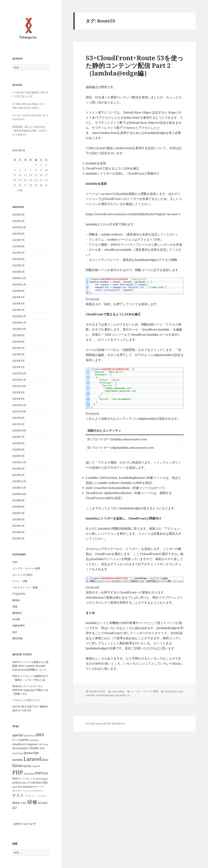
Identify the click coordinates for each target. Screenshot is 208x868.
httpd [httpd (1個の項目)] (20, 753)
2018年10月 (19, 494)
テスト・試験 (20, 581)
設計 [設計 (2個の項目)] (15, 808)
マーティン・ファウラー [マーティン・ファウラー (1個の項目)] (36, 796)
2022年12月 (19, 373)
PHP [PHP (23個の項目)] (18, 772)
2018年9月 (18, 500)
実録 (15, 606)
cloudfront (170, 691)
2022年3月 (18, 399)
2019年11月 (19, 462)
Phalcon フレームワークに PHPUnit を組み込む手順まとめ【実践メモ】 (30, 690)
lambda (90, 695)
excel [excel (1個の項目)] (15, 753)
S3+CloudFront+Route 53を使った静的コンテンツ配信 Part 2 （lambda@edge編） (135, 65)
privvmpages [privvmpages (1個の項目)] (42, 779)
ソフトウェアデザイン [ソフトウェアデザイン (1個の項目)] (33, 791)
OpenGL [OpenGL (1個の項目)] (36, 766)
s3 (128, 695)
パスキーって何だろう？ (26, 700)
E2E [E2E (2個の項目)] (42, 748)
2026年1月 (18, 221)
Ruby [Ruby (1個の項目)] (24, 783)
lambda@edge (105, 695)
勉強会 (16, 600)
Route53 (121, 695)
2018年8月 (18, 507)
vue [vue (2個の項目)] (20, 787)
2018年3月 (18, 538)
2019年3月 (18, 469)
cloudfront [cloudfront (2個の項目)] (19, 744)
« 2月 (20, 190)
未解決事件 (19, 626)
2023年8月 (18, 342)
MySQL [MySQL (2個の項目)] (27, 766)
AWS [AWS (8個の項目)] (40, 735)
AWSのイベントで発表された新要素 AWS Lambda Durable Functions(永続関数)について (30, 666)
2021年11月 (19, 405)
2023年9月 (18, 335)
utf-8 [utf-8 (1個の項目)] (14, 787)
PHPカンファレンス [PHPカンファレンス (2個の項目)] (24, 778)
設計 (15, 632)
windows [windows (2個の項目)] (28, 787)
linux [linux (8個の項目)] (17, 765)
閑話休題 (17, 638)
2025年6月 (18, 246)
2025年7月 (18, 240)
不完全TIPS (19, 594)
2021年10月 (19, 411)
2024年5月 (18, 297)
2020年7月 (18, 437)
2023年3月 (18, 354)
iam (180, 691)
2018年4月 (18, 532)
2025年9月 (18, 234)
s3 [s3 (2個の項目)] (29, 782)
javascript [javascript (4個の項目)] (31, 753)
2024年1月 (18, 310)
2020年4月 (18, 450)
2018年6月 (18, 519)
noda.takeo (118, 691)
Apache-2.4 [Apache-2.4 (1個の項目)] (29, 736)
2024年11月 (19, 284)
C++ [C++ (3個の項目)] (15, 740)
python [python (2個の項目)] (17, 782)
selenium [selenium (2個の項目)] (36, 782)
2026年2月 (18, 215)
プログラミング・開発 (25, 587)
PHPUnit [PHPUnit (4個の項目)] (41, 773)
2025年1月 (18, 272)
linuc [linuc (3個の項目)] (45, 760)
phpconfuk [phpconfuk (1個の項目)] (29, 774)
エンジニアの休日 (22, 575)
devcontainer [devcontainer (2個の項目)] (20, 748)
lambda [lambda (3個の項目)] (18, 760)
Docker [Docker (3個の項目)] (34, 748)
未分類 (16, 619)
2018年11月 (19, 488)
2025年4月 (18, 259)
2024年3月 (18, 303)
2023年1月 (18, 367)
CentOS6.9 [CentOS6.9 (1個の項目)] (34, 740)
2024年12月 (19, 278)
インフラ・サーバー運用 (26, 568)
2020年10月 (19, 430)
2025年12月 (19, 227)
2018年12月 (19, 481)
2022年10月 (19, 386)
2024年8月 (18, 291)
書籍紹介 (17, 613)
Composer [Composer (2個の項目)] (32, 744)
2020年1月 (18, 456)
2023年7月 (18, 348)
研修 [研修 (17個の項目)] (32, 802)
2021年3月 (18, 424)
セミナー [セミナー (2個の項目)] (17, 791)
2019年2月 (18, 475)
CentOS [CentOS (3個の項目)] (23, 740)
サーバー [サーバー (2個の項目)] (39, 787)
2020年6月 (18, 443)
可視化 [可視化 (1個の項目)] (24, 803)
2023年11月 (19, 323)
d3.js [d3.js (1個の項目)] (46, 744)
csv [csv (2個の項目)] (41, 744)
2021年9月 (18, 418)
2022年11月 (19, 380)
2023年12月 (19, 316)
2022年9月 (18, 392)
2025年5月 (18, 253)
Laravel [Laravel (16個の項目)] (32, 759)
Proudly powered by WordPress (105, 723)
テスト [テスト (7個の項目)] (18, 795)
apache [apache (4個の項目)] (18, 735)
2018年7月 (18, 513)
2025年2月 (18, 265)
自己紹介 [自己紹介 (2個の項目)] (43, 803)
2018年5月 (18, 526)
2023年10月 (19, 329)
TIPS (15, 562)
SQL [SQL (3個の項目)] (45, 782)
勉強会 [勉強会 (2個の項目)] (16, 803)
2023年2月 (18, 361)
